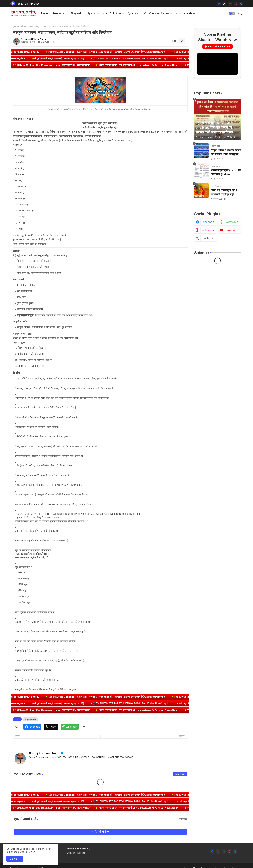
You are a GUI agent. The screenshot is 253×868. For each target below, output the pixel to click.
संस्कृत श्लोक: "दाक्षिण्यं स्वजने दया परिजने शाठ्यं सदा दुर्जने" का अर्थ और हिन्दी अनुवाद (226, 152)
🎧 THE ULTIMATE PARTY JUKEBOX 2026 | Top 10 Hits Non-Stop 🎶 (111, 58)
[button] (232, 13)
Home (45, 13)
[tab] (45, 13)
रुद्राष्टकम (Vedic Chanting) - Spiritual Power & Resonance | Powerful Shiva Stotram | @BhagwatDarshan (133, 52)
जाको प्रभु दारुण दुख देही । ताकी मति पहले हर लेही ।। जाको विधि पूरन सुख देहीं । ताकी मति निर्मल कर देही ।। (224, 193)
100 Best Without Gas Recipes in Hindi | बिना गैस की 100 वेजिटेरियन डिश (74, 65)
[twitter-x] (224, 4)
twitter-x (208, 238)
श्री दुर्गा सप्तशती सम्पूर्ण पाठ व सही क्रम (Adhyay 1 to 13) (39, 58)
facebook (208, 222)
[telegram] (241, 4)
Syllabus (133, 13)
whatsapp (232, 222)
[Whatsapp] (70, 727)
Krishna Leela (184, 13)
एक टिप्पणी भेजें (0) (100, 832)
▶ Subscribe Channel (218, 46)
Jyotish (92, 13)
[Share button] (84, 727)
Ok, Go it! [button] (15, 859)
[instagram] (236, 4)
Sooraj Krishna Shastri (45, 753)
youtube (232, 230)
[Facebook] (32, 727)
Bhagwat (76, 13)
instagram (208, 230)
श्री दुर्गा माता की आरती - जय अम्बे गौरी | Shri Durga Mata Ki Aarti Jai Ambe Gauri (160, 65)
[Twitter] (51, 727)
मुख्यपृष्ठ (16, 26)
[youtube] (230, 4)
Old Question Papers (157, 13)
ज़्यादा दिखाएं (180, 774)
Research (58, 13)
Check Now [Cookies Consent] (26, 852)
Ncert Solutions (112, 13)
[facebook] (219, 4)
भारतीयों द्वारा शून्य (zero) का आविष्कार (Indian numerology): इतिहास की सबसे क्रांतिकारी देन (226, 173)
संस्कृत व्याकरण (27, 26)
